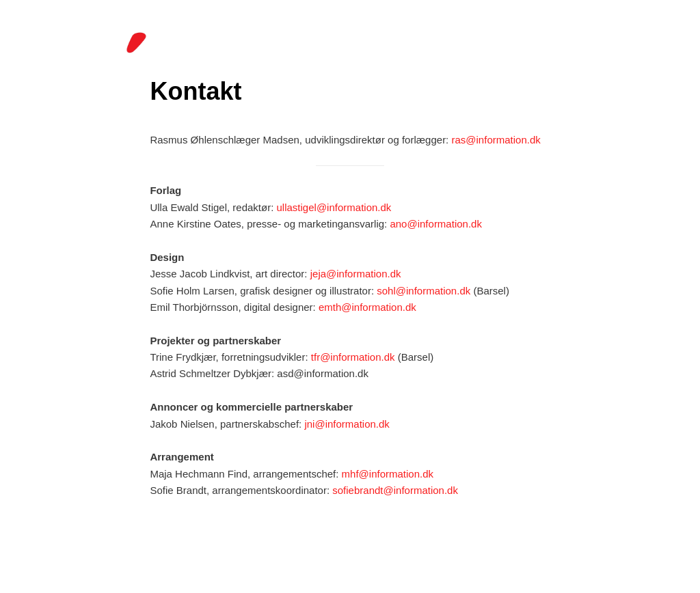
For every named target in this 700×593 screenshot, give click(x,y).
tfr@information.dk (353, 357)
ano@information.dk (435, 224)
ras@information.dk (496, 140)
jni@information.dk (347, 424)
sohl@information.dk (423, 291)
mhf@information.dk (388, 474)
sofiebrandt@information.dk (395, 490)
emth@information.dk (367, 307)
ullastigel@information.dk (334, 207)
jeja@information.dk (356, 274)
